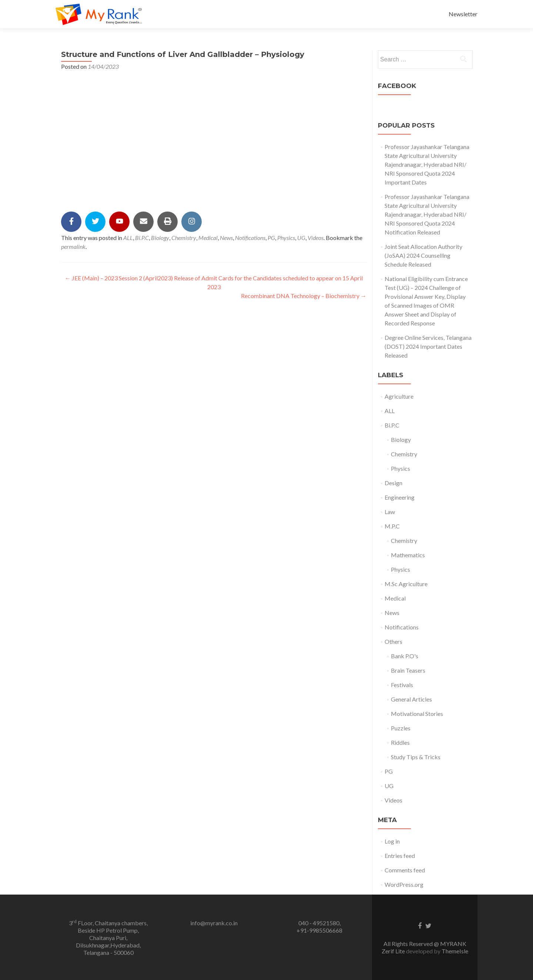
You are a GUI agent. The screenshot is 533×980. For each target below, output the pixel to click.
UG (301, 238)
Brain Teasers (408, 670)
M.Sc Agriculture (406, 584)
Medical (208, 238)
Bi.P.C (142, 238)
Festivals (402, 685)
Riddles (400, 742)
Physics (286, 238)
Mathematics (408, 555)
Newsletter (463, 14)
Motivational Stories (417, 714)
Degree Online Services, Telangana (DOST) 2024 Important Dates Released (428, 346)
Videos (316, 238)
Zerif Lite (394, 951)
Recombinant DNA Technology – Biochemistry (304, 296)
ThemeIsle (455, 951)
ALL (128, 238)
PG (271, 238)
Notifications (250, 238)
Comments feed (405, 870)
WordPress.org (404, 884)
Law (390, 512)
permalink (73, 246)
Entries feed (400, 856)
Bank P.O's (405, 656)
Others (393, 641)
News (226, 238)
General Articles (411, 699)
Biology (160, 238)
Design (393, 483)
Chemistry (184, 238)
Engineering (400, 497)
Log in (392, 841)
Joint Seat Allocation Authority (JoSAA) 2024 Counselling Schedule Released (423, 255)
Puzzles (401, 728)
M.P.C (392, 526)
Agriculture (399, 396)
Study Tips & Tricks (416, 757)
